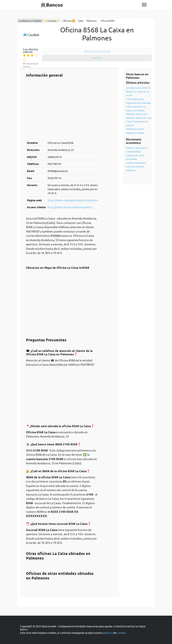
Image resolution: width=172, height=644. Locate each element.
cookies (122, 633)
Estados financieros (137, 148)
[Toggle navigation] (144, 5)
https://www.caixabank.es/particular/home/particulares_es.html (86, 200)
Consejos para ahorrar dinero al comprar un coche (138, 91)
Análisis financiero (136, 163)
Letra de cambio (135, 166)
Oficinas (97, 58)
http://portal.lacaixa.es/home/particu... (71, 207)
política (108, 633)
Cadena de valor (135, 155)
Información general (97, 51)
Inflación (131, 170)
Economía (131, 159)
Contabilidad (133, 152)
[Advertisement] (62, 109)
